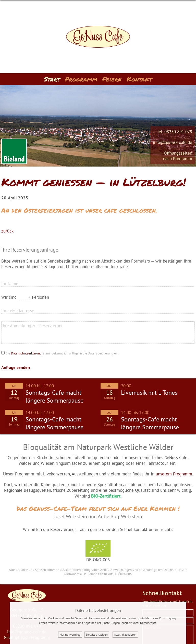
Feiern (112, 79)
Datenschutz (148, 623)
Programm (81, 79)
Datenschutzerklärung (26, 353)
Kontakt (139, 79)
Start (52, 79)
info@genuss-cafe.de (173, 142)
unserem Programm (174, 474)
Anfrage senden (16, 367)
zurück (7, 231)
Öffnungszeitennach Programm (178, 156)
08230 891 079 (178, 132)
